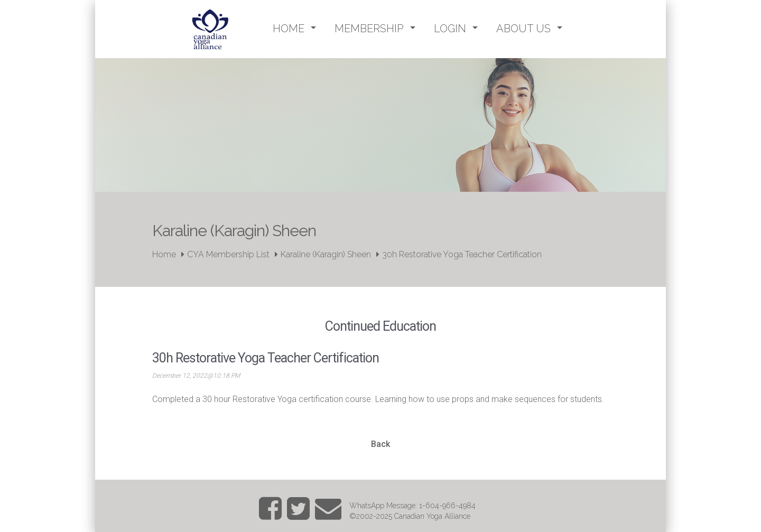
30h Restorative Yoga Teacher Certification (462, 254)
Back (380, 444)
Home (164, 254)
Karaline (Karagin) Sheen (326, 254)
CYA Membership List (228, 254)
